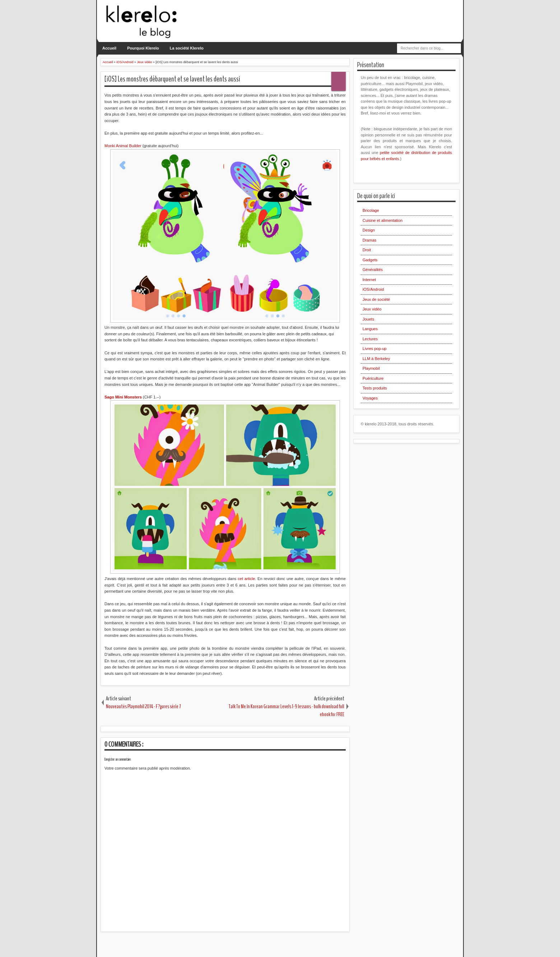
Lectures (370, 339)
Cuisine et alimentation (382, 220)
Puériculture (373, 378)
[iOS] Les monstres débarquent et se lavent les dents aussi (172, 79)
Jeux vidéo (372, 309)
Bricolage (371, 210)
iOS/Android (373, 289)
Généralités (373, 270)
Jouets (368, 319)
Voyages (370, 398)
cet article (246, 579)
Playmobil (371, 368)
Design (369, 230)
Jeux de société (376, 299)
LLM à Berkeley (376, 359)
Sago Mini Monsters (123, 397)
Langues (370, 329)
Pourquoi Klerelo (143, 48)
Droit (367, 250)
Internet (369, 280)
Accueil (109, 48)
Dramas (370, 240)
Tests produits (375, 388)
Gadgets (370, 260)
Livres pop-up (375, 349)
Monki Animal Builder (123, 146)
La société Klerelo (187, 48)
